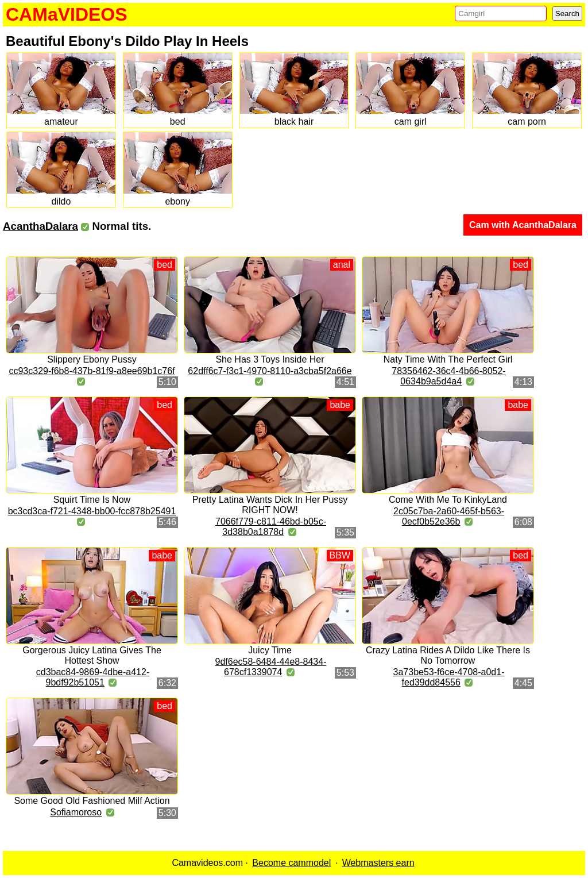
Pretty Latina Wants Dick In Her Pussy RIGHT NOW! (270, 505)
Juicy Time (270, 650)
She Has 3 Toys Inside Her (270, 359)
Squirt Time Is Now (92, 500)
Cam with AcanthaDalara (523, 225)
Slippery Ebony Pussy (92, 359)
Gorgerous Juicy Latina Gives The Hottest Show (92, 655)
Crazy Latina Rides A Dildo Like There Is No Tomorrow (448, 655)
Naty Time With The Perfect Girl (448, 359)
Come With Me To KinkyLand (448, 500)
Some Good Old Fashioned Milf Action (92, 801)
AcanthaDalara (40, 226)
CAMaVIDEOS (67, 14)
